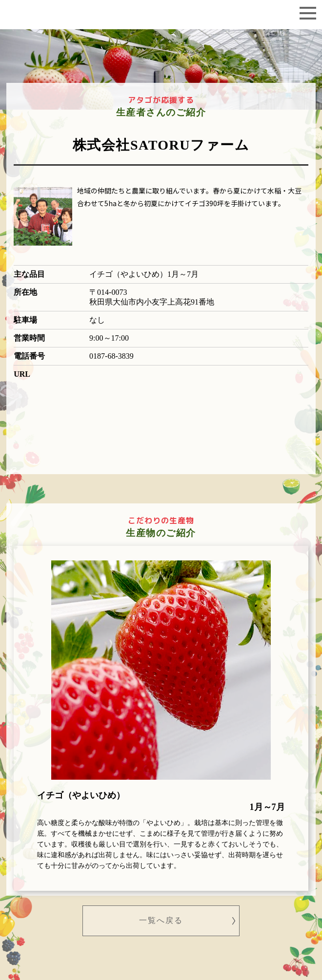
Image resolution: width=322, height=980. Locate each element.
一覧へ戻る (161, 920)
